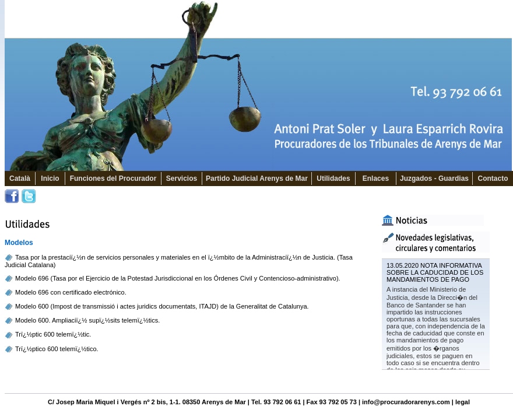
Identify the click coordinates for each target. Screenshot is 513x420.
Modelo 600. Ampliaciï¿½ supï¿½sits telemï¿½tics (87, 320)
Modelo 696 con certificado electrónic (68, 292)
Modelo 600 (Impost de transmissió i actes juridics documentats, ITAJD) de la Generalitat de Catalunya (161, 306)
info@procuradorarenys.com (406, 402)
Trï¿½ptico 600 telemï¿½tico (56, 349)
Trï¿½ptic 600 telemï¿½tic (52, 334)
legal (463, 402)
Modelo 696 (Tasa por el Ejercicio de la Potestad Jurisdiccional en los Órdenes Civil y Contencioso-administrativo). (178, 278)
